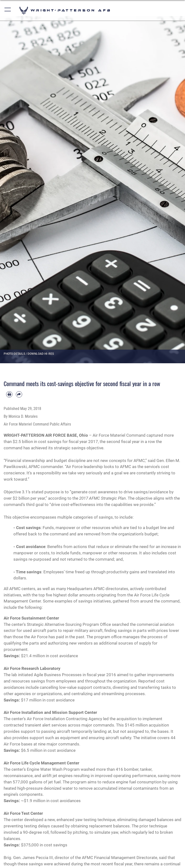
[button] (8, 10)
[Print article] (9, 394)
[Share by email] (19, 394)
